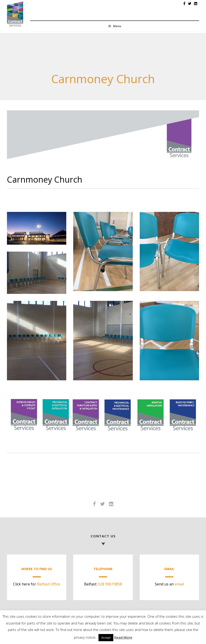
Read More (123, 637)
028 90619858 (110, 584)
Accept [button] (106, 637)
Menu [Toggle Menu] (114, 26)
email (179, 584)
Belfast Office (49, 584)
